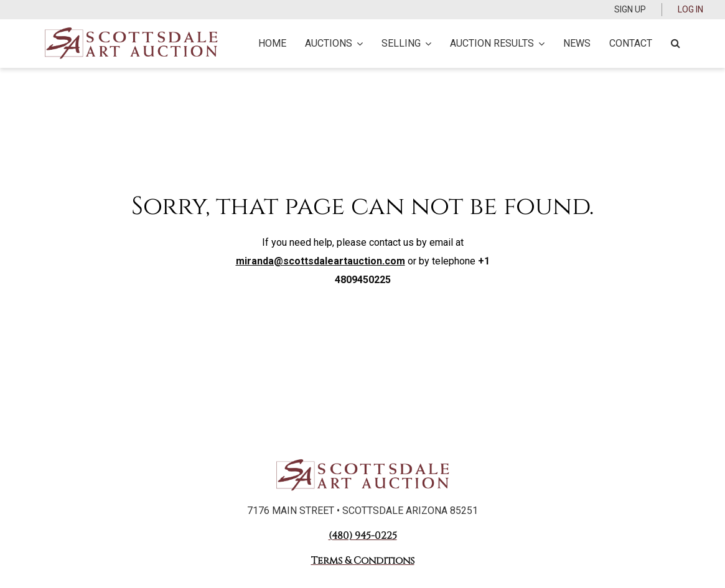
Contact (631, 43)
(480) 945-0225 (363, 536)
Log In (690, 9)
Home (272, 43)
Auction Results (497, 43)
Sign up (630, 9)
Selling (406, 43)
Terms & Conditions (363, 561)
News (577, 43)
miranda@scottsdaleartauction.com (320, 261)
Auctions (334, 43)
